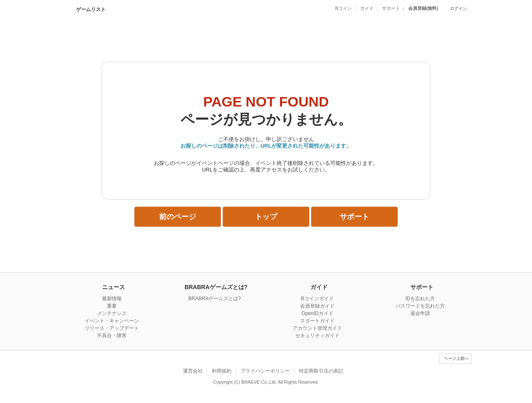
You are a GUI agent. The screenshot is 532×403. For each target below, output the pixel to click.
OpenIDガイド (317, 313)
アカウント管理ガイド (317, 328)
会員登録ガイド (317, 306)
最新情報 (112, 299)
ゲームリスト (90, 9)
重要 (112, 306)
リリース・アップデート (112, 328)
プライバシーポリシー (265, 371)
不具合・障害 (112, 336)
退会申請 (420, 313)
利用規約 (222, 371)
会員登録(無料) (423, 8)
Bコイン (343, 8)
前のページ (178, 217)
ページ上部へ (456, 358)
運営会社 (193, 371)
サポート (391, 8)
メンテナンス (112, 313)
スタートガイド (317, 321)
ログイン (458, 8)
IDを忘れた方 (420, 299)
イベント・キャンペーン (112, 321)
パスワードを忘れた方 (420, 306)
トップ (266, 217)
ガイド (367, 8)
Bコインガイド (317, 299)
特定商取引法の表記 (321, 371)
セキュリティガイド (317, 336)
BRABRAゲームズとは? (215, 299)
